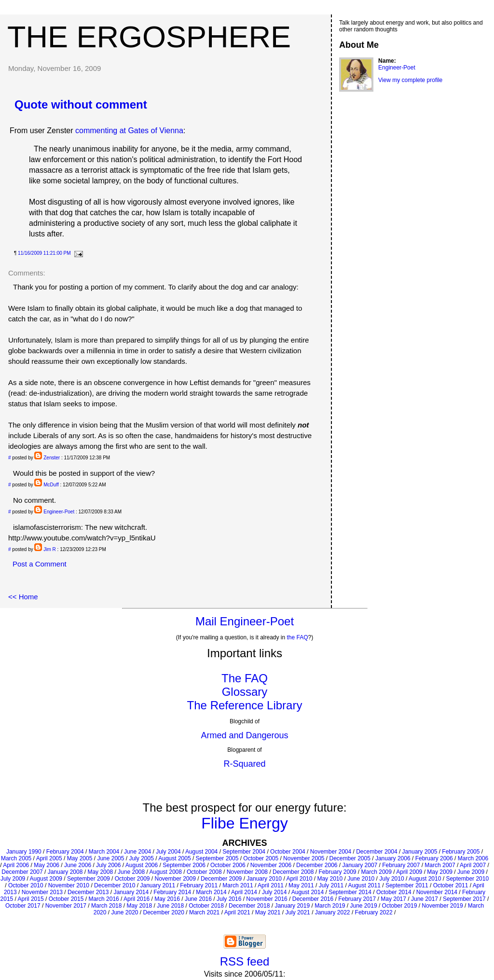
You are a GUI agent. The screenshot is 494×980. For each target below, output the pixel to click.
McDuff (51, 485)
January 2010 (264, 879)
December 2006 (317, 865)
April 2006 (16, 865)
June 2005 (110, 858)
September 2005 (217, 858)
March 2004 (104, 852)
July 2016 (229, 899)
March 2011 (238, 885)
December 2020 (164, 912)
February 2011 (199, 885)
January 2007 (360, 865)
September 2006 (184, 865)
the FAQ (298, 637)
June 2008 (131, 872)
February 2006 (434, 858)
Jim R (50, 549)
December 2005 (350, 858)
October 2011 (451, 885)
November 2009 (175, 879)
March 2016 (103, 899)
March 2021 (204, 912)
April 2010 (299, 879)
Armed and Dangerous (244, 735)
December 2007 (22, 872)
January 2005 (420, 852)
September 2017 (464, 899)
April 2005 (49, 858)
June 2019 (364, 906)
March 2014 (211, 892)
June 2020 (124, 912)
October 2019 (400, 906)
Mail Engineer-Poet (245, 621)
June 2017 (425, 899)
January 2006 (393, 858)
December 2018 (249, 906)
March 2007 (440, 865)
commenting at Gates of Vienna (129, 131)
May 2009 (440, 872)
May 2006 (47, 865)
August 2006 (142, 865)
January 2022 (333, 912)
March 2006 (473, 858)
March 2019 (330, 906)
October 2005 (261, 858)
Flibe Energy (245, 823)
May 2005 (80, 858)
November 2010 (69, 885)
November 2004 (331, 852)
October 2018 (206, 906)
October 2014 (394, 892)
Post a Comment (40, 564)
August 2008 (166, 872)
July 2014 (274, 892)
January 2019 (292, 906)
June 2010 (361, 879)
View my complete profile (410, 80)
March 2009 (377, 872)
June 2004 (137, 852)
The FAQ (245, 678)
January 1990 (24, 852)
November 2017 (66, 906)
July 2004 (168, 852)
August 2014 (308, 892)
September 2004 (244, 852)
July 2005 (141, 858)
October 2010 (26, 885)
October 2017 (23, 906)
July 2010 (391, 879)
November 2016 (267, 899)
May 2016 (167, 899)
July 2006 (108, 865)
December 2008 (293, 872)
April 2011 (271, 885)
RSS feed (245, 961)
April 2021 (237, 912)
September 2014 (350, 892)
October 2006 (228, 865)
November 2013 (42, 892)
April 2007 (473, 865)
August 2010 (425, 879)
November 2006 (271, 865)
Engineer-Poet (59, 512)
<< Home (23, 597)
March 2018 (106, 906)
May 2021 (268, 912)
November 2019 (442, 906)
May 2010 (330, 879)
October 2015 (66, 899)
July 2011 (331, 885)
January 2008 (65, 872)
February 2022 (374, 912)
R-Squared (244, 764)
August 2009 (46, 879)
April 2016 (137, 899)
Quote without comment (81, 104)
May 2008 (100, 872)
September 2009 (89, 879)
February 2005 (461, 852)
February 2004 (65, 852)
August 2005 (174, 858)
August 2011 (364, 885)
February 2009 (337, 872)
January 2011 (158, 885)
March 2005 (16, 858)
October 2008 (204, 872)
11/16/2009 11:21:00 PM (44, 253)
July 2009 (13, 879)
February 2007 (401, 865)
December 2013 (88, 892)
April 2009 (409, 872)
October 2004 (288, 852)
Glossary (245, 692)
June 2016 (198, 899)
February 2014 (172, 892)
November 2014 (437, 892)
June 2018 (170, 906)
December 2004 (377, 852)
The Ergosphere (149, 37)
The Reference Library (245, 705)
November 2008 (247, 872)
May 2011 (301, 885)
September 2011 (407, 885)
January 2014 (131, 892)
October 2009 (132, 879)
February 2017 (357, 899)
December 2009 (221, 879)
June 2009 (471, 872)
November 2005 (304, 858)
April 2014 (244, 892)
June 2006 (78, 865)
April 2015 (31, 899)
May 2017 (393, 899)
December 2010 (115, 885)
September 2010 (467, 879)
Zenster (52, 458)
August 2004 (201, 852)
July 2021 (297, 912)
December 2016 (313, 899)
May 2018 (139, 906)
